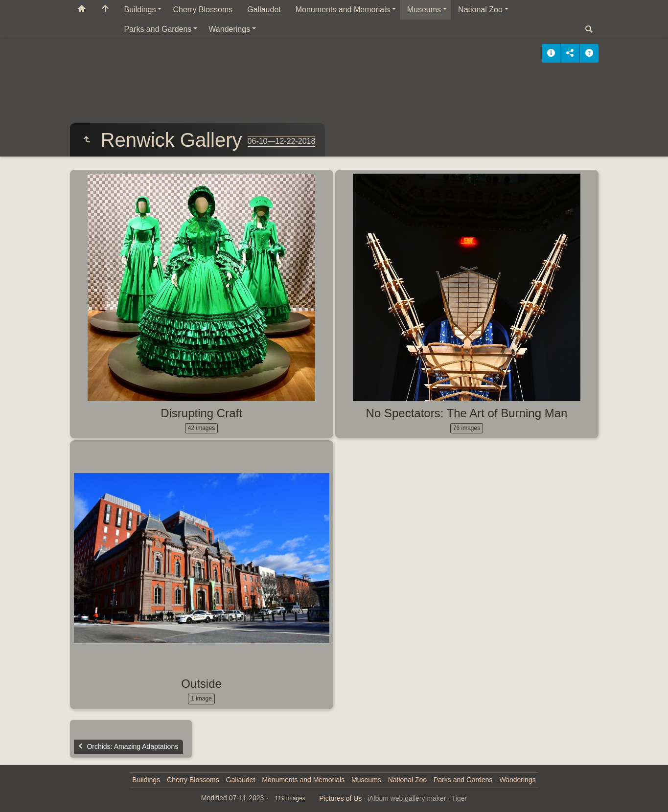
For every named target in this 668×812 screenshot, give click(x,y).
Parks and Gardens (158, 29)
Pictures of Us (340, 798)
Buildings (140, 10)
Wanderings (229, 29)
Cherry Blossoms (203, 10)
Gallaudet (264, 10)
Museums (424, 10)
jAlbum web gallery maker (407, 798)
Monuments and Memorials (343, 10)
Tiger (459, 798)
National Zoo (480, 10)
